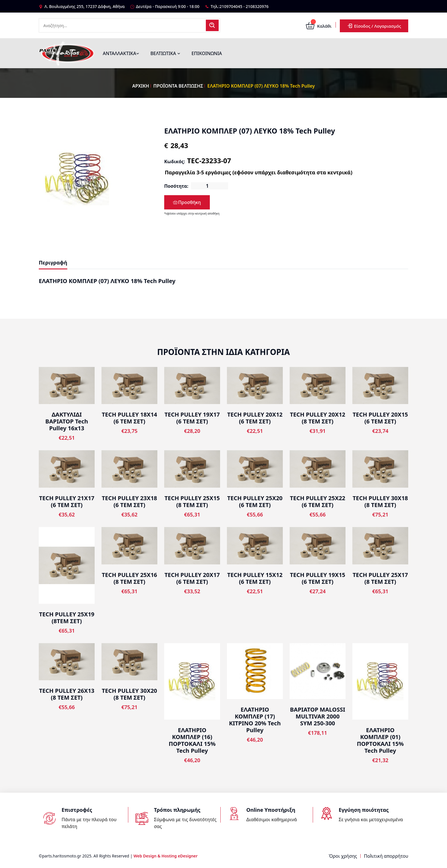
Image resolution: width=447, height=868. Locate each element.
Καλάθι (319, 26)
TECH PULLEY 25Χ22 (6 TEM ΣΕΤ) (318, 501)
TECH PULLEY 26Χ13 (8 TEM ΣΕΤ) (67, 694)
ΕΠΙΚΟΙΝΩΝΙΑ (207, 53)
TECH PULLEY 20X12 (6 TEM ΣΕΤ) (255, 418)
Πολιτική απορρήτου (386, 856)
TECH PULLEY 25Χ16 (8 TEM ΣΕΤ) (129, 578)
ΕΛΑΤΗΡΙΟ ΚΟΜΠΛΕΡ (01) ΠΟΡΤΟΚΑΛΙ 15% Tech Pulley (380, 740)
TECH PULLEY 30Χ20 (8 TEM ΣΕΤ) (129, 694)
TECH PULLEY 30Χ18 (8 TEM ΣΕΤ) (380, 501)
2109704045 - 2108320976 (244, 6)
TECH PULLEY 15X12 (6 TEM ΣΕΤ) (255, 578)
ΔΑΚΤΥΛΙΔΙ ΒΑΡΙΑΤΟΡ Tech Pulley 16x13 (67, 421)
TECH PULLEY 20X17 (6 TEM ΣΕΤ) (192, 578)
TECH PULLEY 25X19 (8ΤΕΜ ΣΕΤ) (67, 618)
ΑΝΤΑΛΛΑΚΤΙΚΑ (121, 53)
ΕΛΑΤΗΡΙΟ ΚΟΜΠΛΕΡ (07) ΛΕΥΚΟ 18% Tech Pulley (261, 86)
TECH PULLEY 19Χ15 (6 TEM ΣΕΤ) (318, 578)
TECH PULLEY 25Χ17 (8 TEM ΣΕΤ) (380, 578)
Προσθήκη (187, 202)
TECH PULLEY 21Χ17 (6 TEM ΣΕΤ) (67, 501)
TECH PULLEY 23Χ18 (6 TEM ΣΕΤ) (129, 501)
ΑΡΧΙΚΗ (141, 86)
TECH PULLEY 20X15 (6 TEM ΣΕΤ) (380, 418)
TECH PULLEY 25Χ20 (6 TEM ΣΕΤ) (255, 501)
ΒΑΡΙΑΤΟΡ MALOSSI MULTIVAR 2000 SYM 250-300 (317, 716)
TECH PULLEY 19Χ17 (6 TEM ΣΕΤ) (192, 418)
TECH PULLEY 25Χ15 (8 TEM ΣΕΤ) (192, 501)
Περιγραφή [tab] (53, 263)
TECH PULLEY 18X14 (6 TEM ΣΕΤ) (129, 418)
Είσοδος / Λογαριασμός (374, 26)
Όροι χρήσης (343, 856)
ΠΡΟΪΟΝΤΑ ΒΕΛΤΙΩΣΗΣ (178, 86)
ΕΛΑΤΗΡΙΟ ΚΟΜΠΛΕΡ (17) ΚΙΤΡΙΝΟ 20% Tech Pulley (255, 720)
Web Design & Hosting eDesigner (165, 856)
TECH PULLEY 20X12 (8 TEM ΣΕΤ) (318, 418)
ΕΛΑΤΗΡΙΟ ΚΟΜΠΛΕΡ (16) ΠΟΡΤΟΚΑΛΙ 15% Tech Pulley (192, 740)
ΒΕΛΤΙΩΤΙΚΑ (165, 53)
